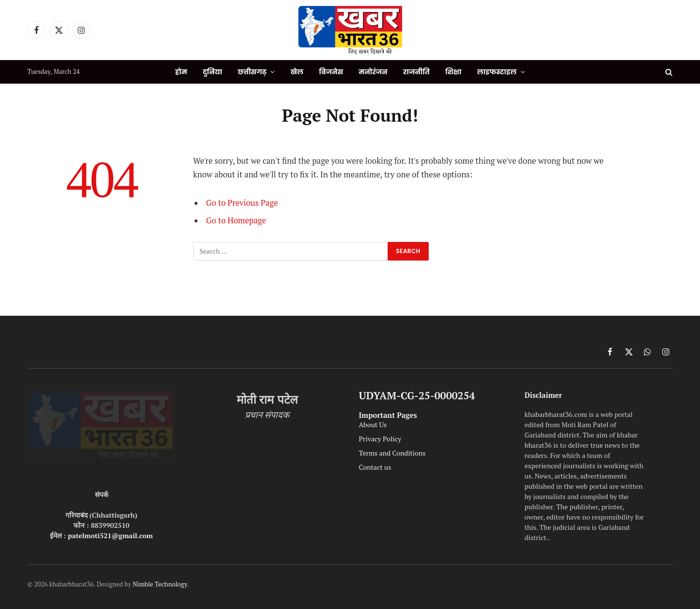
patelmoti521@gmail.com (110, 535)
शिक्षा (453, 72)
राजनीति (416, 72)
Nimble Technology (160, 584)
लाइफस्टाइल (497, 72)
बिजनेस (331, 72)
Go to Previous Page (242, 203)
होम (181, 72)
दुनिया (213, 72)
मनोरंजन (373, 72)
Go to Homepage (236, 220)
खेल (297, 72)
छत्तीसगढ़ (252, 72)
